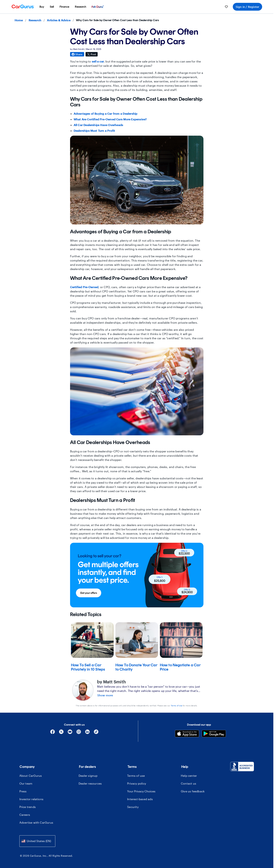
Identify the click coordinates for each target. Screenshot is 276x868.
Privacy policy (137, 783)
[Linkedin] (87, 733)
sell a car (98, 61)
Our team (26, 783)
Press (23, 791)
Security (133, 807)
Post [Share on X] (92, 54)
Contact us (189, 783)
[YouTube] (70, 733)
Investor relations (31, 799)
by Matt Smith (112, 682)
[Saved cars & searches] (226, 7)
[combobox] (37, 841)
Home (19, 20)
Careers (25, 815)
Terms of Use (177, 706)
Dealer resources (90, 783)
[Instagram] (79, 733)
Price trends (28, 807)
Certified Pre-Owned (84, 287)
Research (35, 20)
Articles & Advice (59, 20)
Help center (189, 776)
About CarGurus (31, 776)
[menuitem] (42, 7)
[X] (61, 733)
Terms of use (136, 776)
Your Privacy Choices (141, 791)
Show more (105, 695)
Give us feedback (193, 791)
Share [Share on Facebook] (77, 54)
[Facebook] (53, 733)
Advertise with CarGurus (36, 822)
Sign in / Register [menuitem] (247, 7)
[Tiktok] (96, 733)
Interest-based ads (140, 799)
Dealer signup (88, 776)
